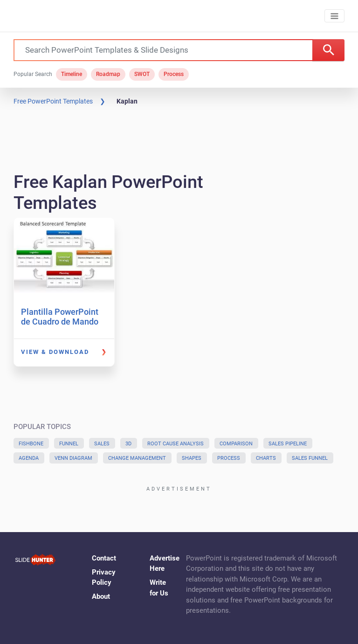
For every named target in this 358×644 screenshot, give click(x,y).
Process (174, 74)
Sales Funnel (310, 458)
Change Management (137, 458)
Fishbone (31, 444)
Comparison (236, 444)
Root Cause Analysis (176, 444)
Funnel (69, 444)
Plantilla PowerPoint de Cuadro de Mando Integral (60, 322)
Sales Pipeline (288, 444)
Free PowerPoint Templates (53, 101)
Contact (104, 558)
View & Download (55, 352)
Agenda (29, 458)
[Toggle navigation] (334, 16)
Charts (266, 458)
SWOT (142, 74)
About (101, 596)
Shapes (192, 458)
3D (128, 444)
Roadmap (108, 74)
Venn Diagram (73, 458)
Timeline (72, 74)
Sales (102, 444)
